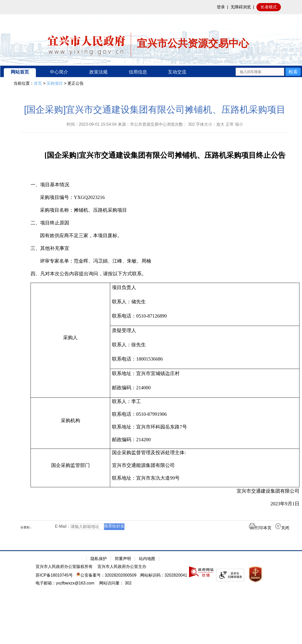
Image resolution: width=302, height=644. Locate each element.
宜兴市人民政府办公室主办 (122, 567)
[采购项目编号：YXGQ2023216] (165, 197)
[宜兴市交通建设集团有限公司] (165, 491)
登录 (221, 7)
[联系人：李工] (205, 402)
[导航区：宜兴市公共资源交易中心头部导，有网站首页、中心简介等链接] (151, 71)
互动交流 (177, 72)
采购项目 (55, 83)
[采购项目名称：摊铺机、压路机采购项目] (165, 210)
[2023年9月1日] (165, 504)
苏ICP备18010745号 (54, 575)
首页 (38, 83)
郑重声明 (123, 559)
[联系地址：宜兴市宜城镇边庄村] (205, 374)
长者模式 (269, 7)
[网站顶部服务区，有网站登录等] (151, 7)
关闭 (282, 528)
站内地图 (147, 559)
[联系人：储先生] (205, 302)
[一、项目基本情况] (165, 185)
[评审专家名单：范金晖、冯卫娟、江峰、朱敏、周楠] (165, 261)
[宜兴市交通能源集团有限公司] (205, 465)
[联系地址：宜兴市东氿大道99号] (205, 478)
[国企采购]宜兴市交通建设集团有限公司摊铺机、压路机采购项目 (155, 110)
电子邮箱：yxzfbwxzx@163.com (65, 583)
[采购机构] (70, 423)
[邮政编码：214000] (205, 388)
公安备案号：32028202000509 (106, 575)
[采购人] (70, 340)
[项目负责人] (205, 288)
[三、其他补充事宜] (165, 248)
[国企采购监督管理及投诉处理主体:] (205, 453)
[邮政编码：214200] (205, 440)
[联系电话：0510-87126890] (205, 316)
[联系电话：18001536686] (205, 359)
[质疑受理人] (205, 331)
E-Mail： (63, 526)
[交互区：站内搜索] (268, 71)
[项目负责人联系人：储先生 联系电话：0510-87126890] (205, 304)
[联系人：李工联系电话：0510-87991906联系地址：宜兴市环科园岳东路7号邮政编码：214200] (205, 423)
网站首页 (20, 72)
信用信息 (138, 72)
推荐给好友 (114, 526)
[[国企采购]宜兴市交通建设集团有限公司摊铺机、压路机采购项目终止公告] (165, 156)
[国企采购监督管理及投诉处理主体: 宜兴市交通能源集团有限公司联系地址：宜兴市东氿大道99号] (205, 468)
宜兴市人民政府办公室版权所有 (64, 567)
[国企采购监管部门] (70, 468)
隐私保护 (99, 559)
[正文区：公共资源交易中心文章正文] (155, 321)
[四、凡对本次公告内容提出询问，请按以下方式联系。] (165, 274)
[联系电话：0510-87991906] (205, 414)
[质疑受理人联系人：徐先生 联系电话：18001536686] (205, 347)
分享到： (26, 527)
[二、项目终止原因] (165, 223)
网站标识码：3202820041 (164, 575)
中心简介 (59, 72)
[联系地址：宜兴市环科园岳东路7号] (205, 427)
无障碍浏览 (241, 7)
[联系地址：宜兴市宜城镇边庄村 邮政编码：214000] (205, 383)
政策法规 (98, 72)
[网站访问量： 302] (115, 583)
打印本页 (260, 528)
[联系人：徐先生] (205, 345)
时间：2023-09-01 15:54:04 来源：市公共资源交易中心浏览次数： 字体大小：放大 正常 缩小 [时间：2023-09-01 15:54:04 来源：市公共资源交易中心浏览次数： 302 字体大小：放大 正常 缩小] (155, 124)
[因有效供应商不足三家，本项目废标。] (165, 236)
